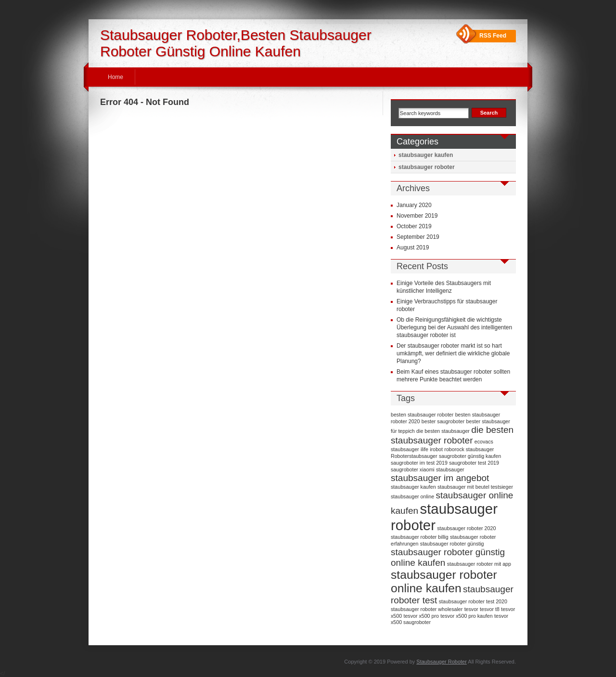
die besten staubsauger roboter (452, 435)
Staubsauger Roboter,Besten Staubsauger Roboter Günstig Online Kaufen (236, 43)
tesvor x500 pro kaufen (466, 616)
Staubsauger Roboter (442, 662)
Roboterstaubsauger (414, 456)
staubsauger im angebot (440, 478)
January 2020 (414, 205)
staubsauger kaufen (426, 155)
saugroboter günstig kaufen (470, 456)
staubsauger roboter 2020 (466, 528)
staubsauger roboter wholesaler (427, 609)
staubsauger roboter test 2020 (473, 601)
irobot (436, 449)
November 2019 (417, 216)
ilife (424, 449)
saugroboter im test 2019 (419, 463)
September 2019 (418, 237)
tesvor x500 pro (421, 616)
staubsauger (450, 469)
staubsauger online (412, 496)
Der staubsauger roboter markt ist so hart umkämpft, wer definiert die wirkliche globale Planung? (453, 353)
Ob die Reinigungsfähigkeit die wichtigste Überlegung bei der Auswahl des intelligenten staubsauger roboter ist (454, 327)
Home (115, 77)
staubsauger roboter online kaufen (444, 581)
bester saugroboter (443, 421)
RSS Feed (493, 36)
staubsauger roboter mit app (479, 564)
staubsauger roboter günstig (452, 544)
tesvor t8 (490, 609)
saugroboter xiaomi (413, 469)
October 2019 (414, 226)
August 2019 (413, 247)
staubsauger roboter (427, 167)
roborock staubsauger (469, 449)
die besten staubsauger (443, 431)
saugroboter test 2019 (474, 463)
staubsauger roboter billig (420, 537)
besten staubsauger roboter (422, 415)
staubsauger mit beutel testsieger (475, 487)
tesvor (471, 609)
